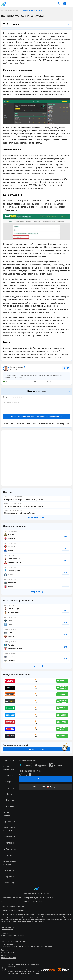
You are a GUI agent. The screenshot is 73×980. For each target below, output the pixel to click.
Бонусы (10, 776)
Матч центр (10, 806)
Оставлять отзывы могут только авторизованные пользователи (37, 417)
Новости (10, 788)
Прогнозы (10, 760)
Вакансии (10, 870)
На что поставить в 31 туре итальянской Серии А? (36, 505)
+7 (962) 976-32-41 (8, 952)
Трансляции (10, 822)
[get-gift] (65, 4)
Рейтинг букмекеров (8, 768)
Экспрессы (10, 782)
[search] (58, 4)
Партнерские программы (9, 829)
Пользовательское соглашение (13, 910)
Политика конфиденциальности (13, 906)
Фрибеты (10, 877)
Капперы (10, 843)
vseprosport (4, 4)
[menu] (70, 4)
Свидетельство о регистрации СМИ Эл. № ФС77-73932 (21, 902)
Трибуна (10, 800)
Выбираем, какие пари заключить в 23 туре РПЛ (36, 498)
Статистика (10, 837)
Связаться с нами (45, 779)
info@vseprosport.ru (8, 958)
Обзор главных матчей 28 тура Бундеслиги (36, 512)
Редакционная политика (10, 863)
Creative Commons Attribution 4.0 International (52, 915)
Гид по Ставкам (7, 814)
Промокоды (10, 883)
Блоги (10, 794)
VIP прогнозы (10, 849)
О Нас (10, 855)
